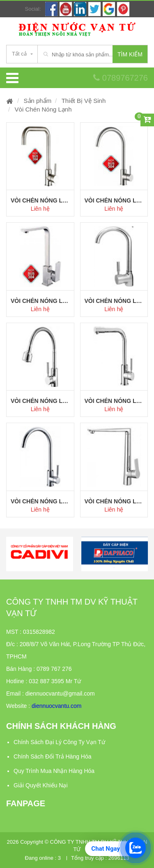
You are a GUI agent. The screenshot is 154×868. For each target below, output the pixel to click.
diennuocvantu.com (56, 706)
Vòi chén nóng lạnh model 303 (114, 401)
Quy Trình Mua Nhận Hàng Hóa (54, 771)
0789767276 (121, 78)
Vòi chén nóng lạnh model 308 (40, 200)
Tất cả (19, 54)
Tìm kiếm (130, 54)
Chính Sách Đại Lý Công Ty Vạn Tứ (59, 742)
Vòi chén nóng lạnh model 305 (114, 301)
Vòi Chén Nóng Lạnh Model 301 (114, 501)
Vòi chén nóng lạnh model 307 (114, 200)
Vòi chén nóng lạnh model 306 (40, 301)
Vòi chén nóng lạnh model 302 (40, 501)
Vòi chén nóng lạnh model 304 (40, 401)
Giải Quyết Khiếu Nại (41, 785)
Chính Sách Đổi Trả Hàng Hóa (53, 756)
